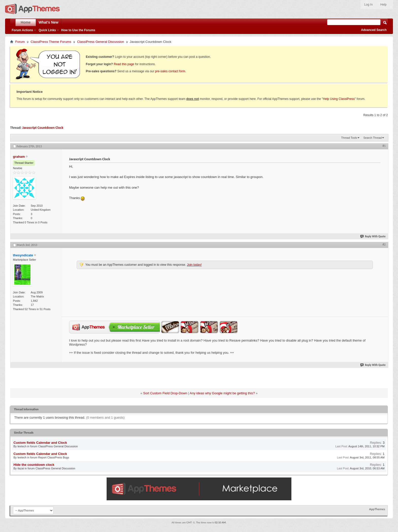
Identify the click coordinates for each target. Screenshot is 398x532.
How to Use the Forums (78, 30)
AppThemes (377, 509)
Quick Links (47, 30)
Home (26, 22)
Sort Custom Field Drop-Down (165, 393)
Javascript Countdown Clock (43, 128)
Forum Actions (22, 30)
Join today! (194, 265)
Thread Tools (349, 138)
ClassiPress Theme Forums (51, 42)
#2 (384, 244)
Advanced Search (374, 30)
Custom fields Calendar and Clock (40, 443)
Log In (368, 5)
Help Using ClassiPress (339, 99)
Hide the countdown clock (34, 465)
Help (383, 5)
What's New (48, 22)
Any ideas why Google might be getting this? (222, 393)
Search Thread (372, 138)
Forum (20, 42)
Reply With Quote (373, 236)
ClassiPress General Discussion (101, 42)
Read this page (124, 64)
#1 (384, 146)
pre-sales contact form (170, 71)
